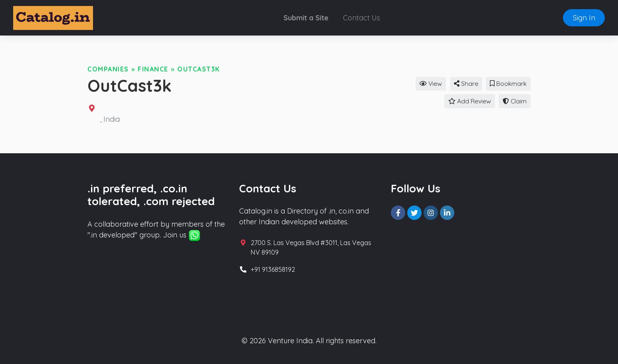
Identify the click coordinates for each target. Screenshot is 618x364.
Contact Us (361, 18)
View (431, 83)
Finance (153, 69)
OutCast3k (199, 69)
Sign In (584, 18)
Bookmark (508, 83)
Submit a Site (306, 18)
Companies (108, 69)
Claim (515, 101)
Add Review (470, 101)
